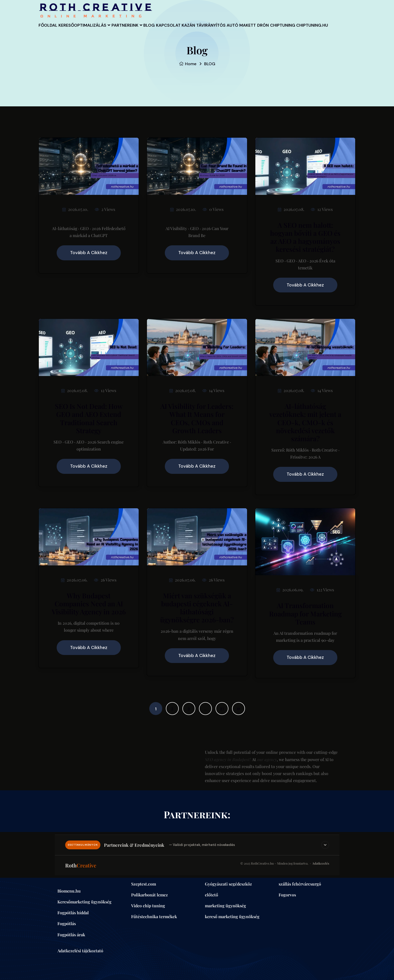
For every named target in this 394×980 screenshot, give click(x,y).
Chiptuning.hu (90, 52)
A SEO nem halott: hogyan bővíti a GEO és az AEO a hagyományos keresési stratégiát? (305, 237)
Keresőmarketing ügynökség (84, 902)
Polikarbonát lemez (150, 895)
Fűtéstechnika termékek (154, 916)
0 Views (213, 209)
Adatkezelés (321, 863)
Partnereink (139, 30)
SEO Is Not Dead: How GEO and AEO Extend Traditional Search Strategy (89, 418)
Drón (316, 30)
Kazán (222, 30)
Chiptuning (54, 52)
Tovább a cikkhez (89, 253)
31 (222, 709)
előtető (211, 895)
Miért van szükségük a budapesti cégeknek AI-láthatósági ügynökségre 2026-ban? (197, 608)
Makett (293, 30)
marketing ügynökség (225, 906)
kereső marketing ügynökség (232, 916)
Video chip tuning (148, 906)
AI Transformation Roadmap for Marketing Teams (305, 613)
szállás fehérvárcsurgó (300, 884)
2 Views (105, 209)
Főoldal (51, 30)
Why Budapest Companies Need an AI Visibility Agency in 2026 (89, 604)
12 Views (322, 209)
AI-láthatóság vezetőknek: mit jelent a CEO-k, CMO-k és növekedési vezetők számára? (305, 422)
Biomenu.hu (69, 891)
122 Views (322, 590)
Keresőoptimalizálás (91, 30)
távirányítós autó (257, 30)
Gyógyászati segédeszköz (228, 884)
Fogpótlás (67, 923)
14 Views (213, 390)
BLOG (170, 30)
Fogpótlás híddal (73, 913)
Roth (81, 865)
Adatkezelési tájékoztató (80, 951)
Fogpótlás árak (71, 935)
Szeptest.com (144, 884)
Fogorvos (287, 895)
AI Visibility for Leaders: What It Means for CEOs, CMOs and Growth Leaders (197, 418)
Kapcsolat (195, 30)
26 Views (105, 580)
